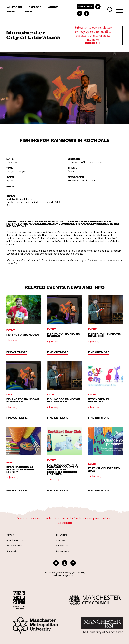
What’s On (14, 7)
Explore (35, 7)
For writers (62, 535)
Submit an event (15, 540)
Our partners (63, 551)
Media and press (14, 546)
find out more (17, 352)
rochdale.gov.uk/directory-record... (85, 162)
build (74, 575)
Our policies (12, 551)
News (11, 11)
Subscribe (93, 43)
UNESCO (61, 540)
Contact (28, 11)
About (53, 7)
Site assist (85, 7)
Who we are (62, 546)
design (65, 575)
